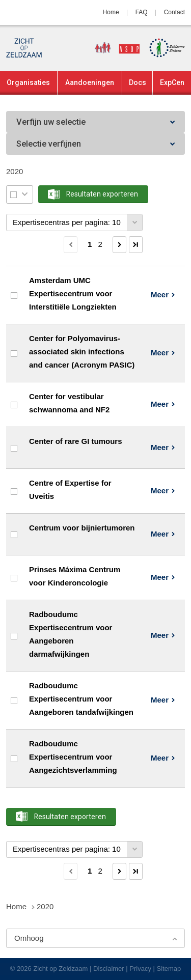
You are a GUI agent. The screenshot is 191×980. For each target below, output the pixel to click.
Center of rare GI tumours (76, 441)
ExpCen (172, 82)
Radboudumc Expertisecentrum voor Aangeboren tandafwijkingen (81, 699)
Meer (160, 295)
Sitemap (169, 969)
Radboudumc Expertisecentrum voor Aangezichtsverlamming (73, 757)
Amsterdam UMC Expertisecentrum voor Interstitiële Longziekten (73, 294)
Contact (174, 12)
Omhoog (29, 938)
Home (111, 12)
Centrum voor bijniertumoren (82, 528)
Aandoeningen (90, 82)
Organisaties (28, 82)
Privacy (140, 969)
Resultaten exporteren (102, 194)
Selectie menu (25, 194)
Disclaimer (109, 969)
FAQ (142, 12)
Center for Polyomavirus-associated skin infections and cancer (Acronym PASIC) (82, 352)
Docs (138, 82)
